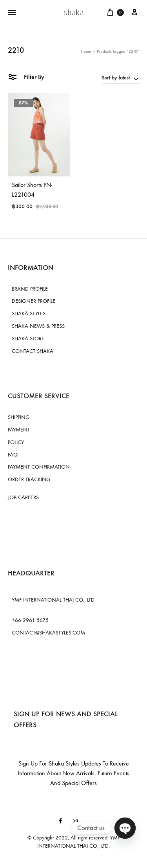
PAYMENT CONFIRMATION (39, 467)
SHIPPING (19, 417)
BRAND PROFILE (30, 289)
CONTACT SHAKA (33, 351)
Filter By (26, 76)
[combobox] (120, 77)
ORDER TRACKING (29, 479)
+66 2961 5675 (30, 620)
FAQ (13, 455)
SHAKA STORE (28, 339)
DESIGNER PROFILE (34, 301)
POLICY (16, 442)
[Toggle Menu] (12, 13)
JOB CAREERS (23, 497)
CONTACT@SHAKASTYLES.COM (48, 633)
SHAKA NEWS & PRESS (38, 326)
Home (86, 51)
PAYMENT (19, 430)
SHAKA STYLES (29, 314)
